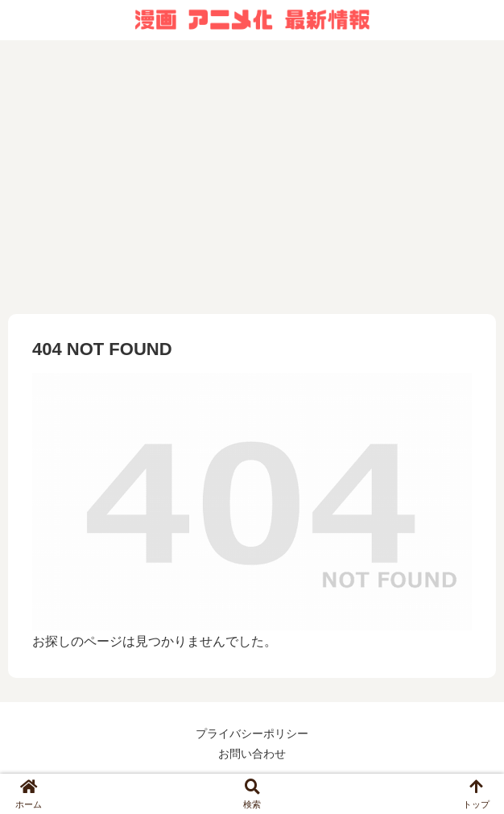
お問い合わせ (252, 754)
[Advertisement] (252, 177)
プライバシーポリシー (252, 733)
